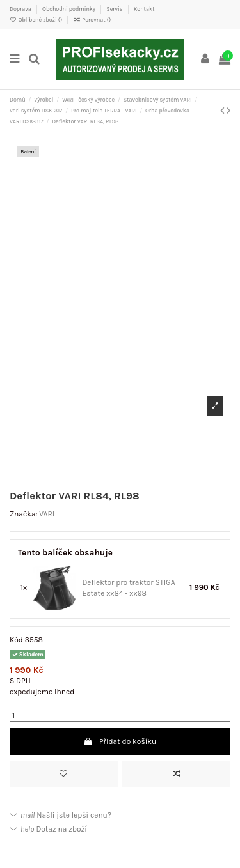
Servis (115, 9)
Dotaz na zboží (54, 829)
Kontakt (144, 9)
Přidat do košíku (120, 741)
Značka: (23, 514)
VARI (47, 514)
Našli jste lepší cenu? (66, 815)
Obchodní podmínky (69, 9)
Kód (16, 640)
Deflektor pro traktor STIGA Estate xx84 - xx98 (128, 588)
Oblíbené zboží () (36, 20)
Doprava (21, 9)
